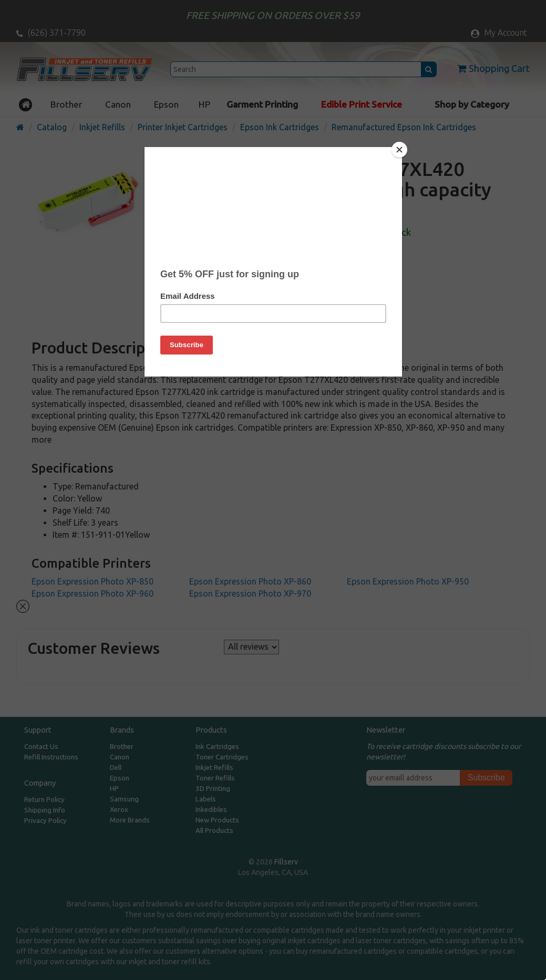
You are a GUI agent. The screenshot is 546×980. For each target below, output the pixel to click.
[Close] (399, 150)
